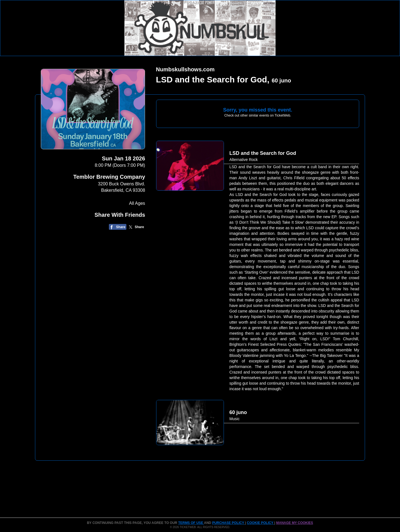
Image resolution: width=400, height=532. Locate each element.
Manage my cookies (295, 523)
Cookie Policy (261, 523)
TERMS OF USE (191, 523)
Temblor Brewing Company (109, 177)
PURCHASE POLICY (229, 523)
